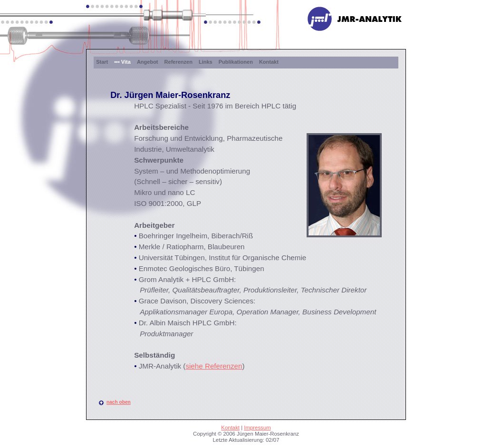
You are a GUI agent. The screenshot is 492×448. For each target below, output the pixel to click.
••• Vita (122, 62)
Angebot (148, 62)
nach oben (119, 402)
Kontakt (269, 62)
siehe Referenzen (214, 366)
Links (206, 62)
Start (102, 62)
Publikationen (236, 62)
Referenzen (178, 62)
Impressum (257, 428)
